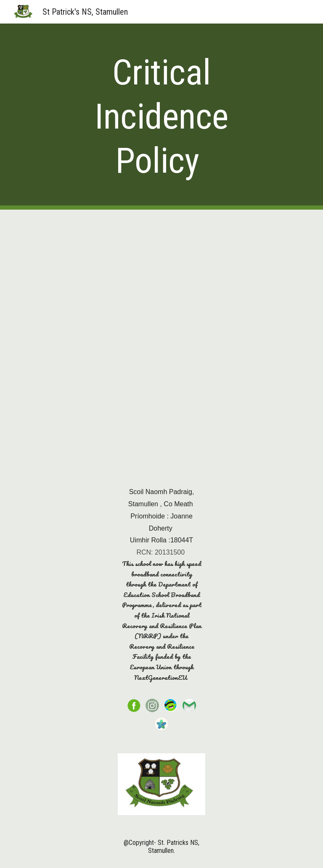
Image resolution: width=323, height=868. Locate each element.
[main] (161, 117)
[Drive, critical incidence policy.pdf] (161, 340)
